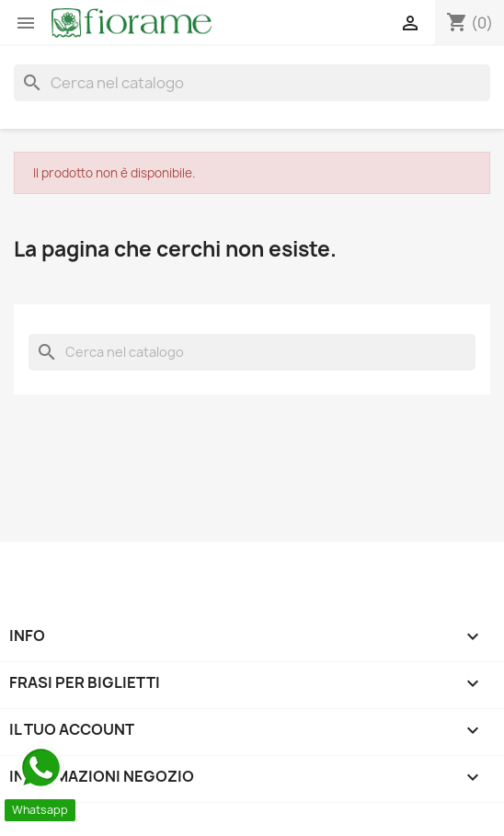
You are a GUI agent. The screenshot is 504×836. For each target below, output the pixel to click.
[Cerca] (252, 83)
